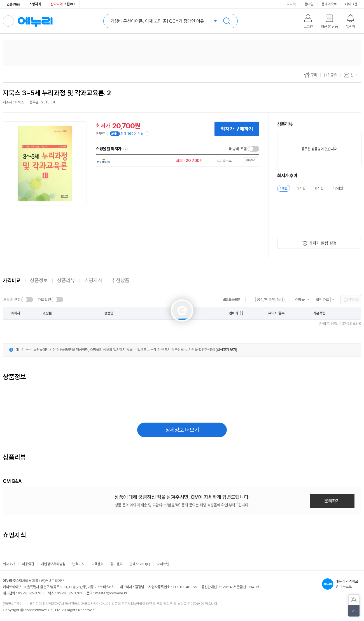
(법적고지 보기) (226, 350)
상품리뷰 (66, 280)
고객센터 (97, 564)
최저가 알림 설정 (323, 243)
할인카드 (323, 300)
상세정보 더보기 (182, 430)
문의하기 (332, 501)
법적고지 (78, 564)
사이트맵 (163, 564)
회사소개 (9, 564)
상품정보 (39, 280)
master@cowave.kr (111, 593)
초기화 (354, 300)
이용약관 (28, 564)
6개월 (319, 188)
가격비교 (12, 280)
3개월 (301, 188)
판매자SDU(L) (140, 564)
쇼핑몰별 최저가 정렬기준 (125, 149)
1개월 (284, 188)
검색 (227, 21)
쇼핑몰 (300, 300)
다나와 (291, 4)
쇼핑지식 (35, 4)
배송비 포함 (238, 149)
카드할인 (44, 300)
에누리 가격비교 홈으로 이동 (35, 21)
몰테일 (309, 4)
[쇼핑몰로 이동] (176, 161)
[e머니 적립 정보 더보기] (147, 134)
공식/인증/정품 (268, 300)
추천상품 (120, 280)
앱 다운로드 (342, 584)
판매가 (234, 313)
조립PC (63, 4)
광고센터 (116, 564)
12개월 (338, 188)
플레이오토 (329, 4)
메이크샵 (351, 4)
